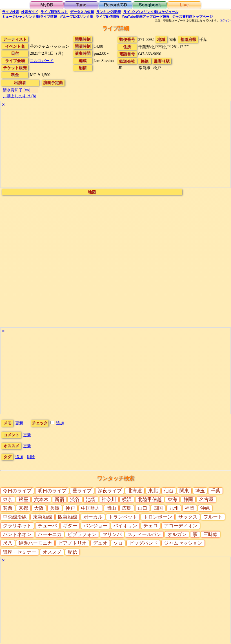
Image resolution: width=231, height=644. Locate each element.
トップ (192, 17)
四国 (158, 508)
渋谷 (75, 499)
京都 (23, 508)
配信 (108, 17)
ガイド (30, 12)
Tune (81, 5)
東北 (153, 491)
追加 (60, 423)
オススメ (52, 552)
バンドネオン (17, 534)
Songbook (150, 5)
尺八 (8, 543)
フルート (213, 517)
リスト (54, 12)
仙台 (169, 491)
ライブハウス (151, 12)
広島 (127, 508)
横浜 (127, 499)
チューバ (47, 526)
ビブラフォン (82, 534)
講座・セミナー (20, 552)
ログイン (225, 21)
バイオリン (125, 526)
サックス (188, 517)
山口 (143, 508)
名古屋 (206, 499)
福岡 (190, 508)
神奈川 (109, 499)
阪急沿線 (68, 517)
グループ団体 (76, 17)
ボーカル (93, 517)
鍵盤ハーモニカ (35, 543)
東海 (172, 499)
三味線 (211, 534)
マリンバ (112, 534)
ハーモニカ (50, 534)
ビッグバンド (143, 543)
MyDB (47, 5)
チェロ (151, 526)
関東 (184, 491)
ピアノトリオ (72, 543)
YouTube (146, 17)
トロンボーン (158, 517)
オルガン (177, 534)
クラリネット (17, 526)
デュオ (100, 543)
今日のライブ (17, 491)
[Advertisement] (115, 148)
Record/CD (116, 5)
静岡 (188, 499)
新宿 (59, 499)
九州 (174, 508)
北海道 (135, 491)
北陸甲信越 (150, 499)
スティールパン (144, 534)
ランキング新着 (109, 12)
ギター (70, 526)
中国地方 (91, 508)
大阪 (39, 508)
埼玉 (200, 491)
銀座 (23, 499)
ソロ (118, 543)
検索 (10, 12)
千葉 (216, 491)
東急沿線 (43, 517)
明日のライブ (52, 491)
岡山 (111, 508)
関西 (8, 508)
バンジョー (95, 526)
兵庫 (55, 508)
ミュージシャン (29, 17)
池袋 (91, 499)
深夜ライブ (110, 491)
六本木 (41, 499)
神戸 (70, 508)
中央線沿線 (15, 517)
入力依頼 (82, 12)
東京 (8, 499)
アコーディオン (181, 526)
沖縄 (205, 508)
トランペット (123, 517)
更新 (19, 423)
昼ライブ (82, 491)
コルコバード (42, 61)
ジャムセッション (183, 543)
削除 (31, 457)
